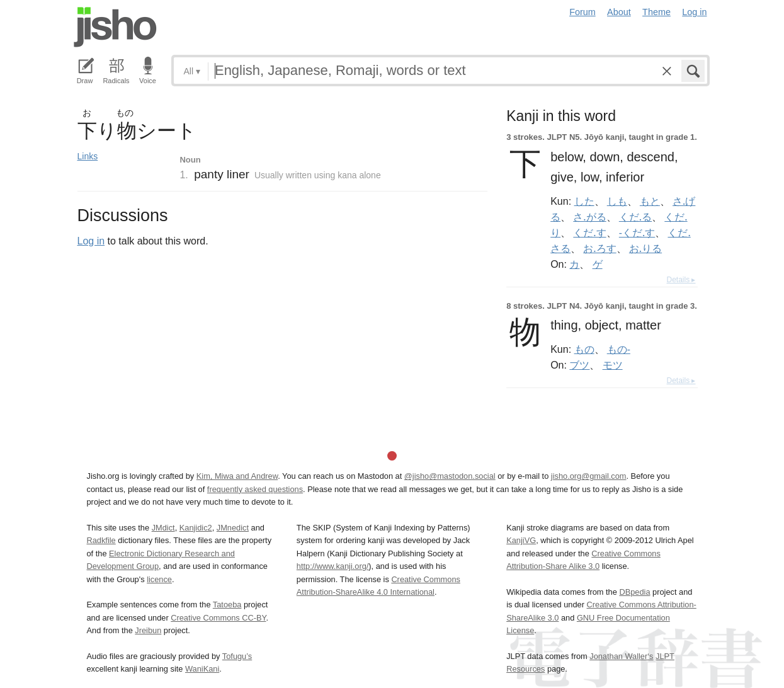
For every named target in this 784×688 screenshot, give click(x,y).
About (619, 12)
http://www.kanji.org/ (333, 566)
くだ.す (589, 232)
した (584, 201)
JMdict (163, 528)
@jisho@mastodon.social (450, 476)
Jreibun (148, 630)
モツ (613, 365)
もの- (619, 349)
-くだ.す (637, 232)
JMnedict (233, 528)
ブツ (579, 365)
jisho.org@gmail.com (589, 476)
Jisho (115, 27)
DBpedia (634, 592)
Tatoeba (227, 605)
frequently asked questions (255, 489)
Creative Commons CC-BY (218, 618)
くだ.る (635, 217)
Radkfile (101, 540)
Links (88, 156)
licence (159, 579)
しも (617, 201)
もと (650, 201)
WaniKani (202, 669)
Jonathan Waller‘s (621, 656)
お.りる (645, 248)
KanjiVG (521, 540)
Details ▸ (681, 280)
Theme (656, 12)
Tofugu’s (237, 656)
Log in (694, 12)
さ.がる (589, 217)
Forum (582, 12)
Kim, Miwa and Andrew (237, 476)
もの (584, 349)
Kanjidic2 (196, 528)
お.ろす (599, 248)
